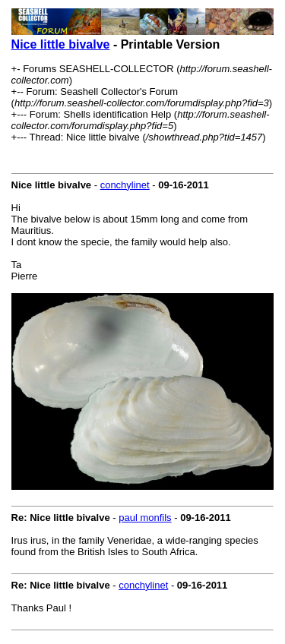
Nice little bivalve (61, 44)
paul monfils (145, 518)
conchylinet (125, 185)
